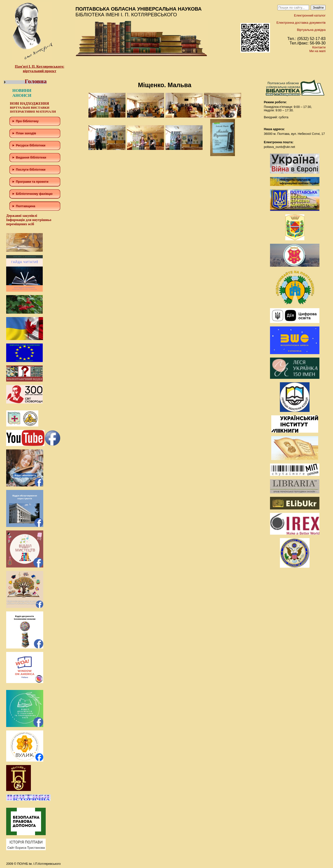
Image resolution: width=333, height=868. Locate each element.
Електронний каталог (310, 15)
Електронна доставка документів (301, 23)
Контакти (319, 47)
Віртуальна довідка (311, 30)
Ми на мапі (317, 51)
